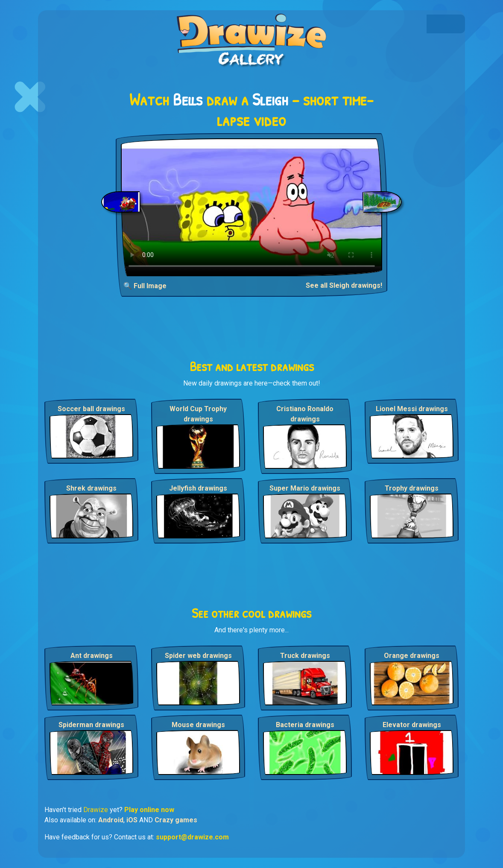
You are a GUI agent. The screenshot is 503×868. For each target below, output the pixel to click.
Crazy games (176, 820)
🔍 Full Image (145, 286)
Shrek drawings (91, 488)
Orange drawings (412, 656)
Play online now (149, 810)
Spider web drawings (198, 656)
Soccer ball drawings (91, 409)
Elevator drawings (412, 725)
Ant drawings (92, 656)
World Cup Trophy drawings (198, 414)
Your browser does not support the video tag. (252, 207)
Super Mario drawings (305, 488)
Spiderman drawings (91, 725)
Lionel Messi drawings (412, 409)
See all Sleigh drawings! (344, 285)
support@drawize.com (192, 837)
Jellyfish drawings (198, 488)
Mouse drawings (198, 725)
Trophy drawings (412, 488)
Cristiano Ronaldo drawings (305, 414)
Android (111, 820)
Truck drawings (305, 656)
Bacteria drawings (305, 725)
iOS (132, 820)
